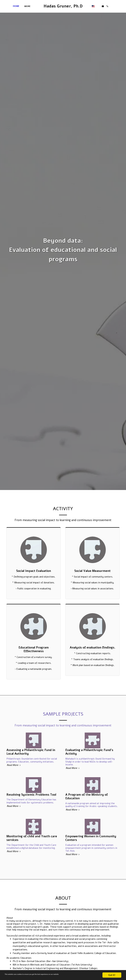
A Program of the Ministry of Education (87, 811)
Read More (14, 780)
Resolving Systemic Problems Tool (31, 809)
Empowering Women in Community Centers (91, 853)
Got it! (112, 975)
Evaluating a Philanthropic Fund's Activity (89, 767)
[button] (110, 6)
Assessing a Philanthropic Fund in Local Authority (31, 767)
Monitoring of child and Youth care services (32, 853)
